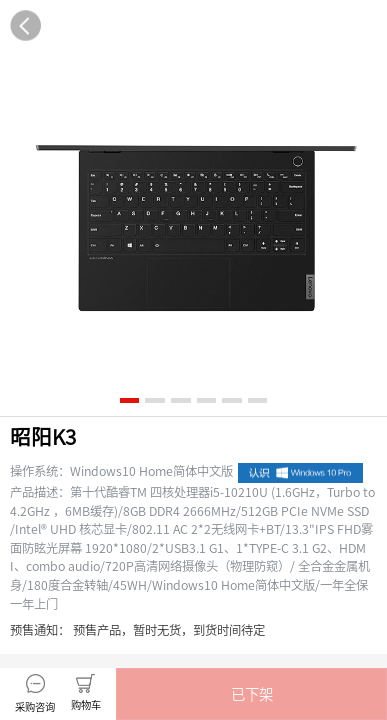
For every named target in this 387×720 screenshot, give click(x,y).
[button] (251, 694)
